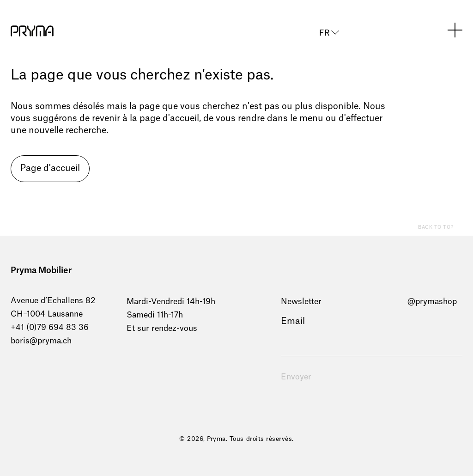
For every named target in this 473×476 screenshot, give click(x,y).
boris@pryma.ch (41, 341)
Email (293, 321)
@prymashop (432, 302)
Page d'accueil (50, 168)
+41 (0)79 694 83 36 (50, 327)
